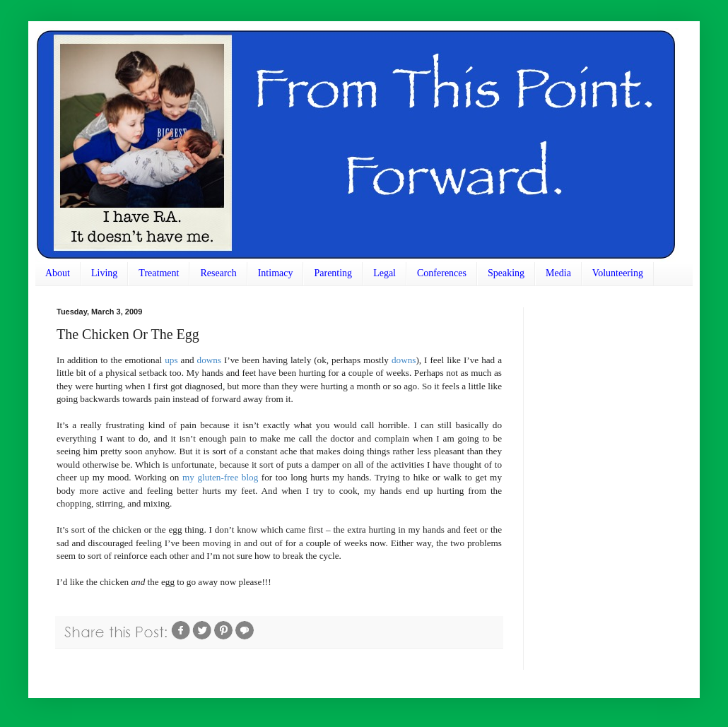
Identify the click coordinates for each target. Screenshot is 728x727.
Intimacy (276, 273)
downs (209, 360)
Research (218, 273)
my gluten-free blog (220, 477)
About (58, 273)
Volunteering (618, 273)
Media (558, 273)
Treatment (159, 273)
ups (171, 360)
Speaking (506, 273)
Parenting (333, 273)
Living (104, 273)
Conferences (442, 273)
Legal (384, 273)
